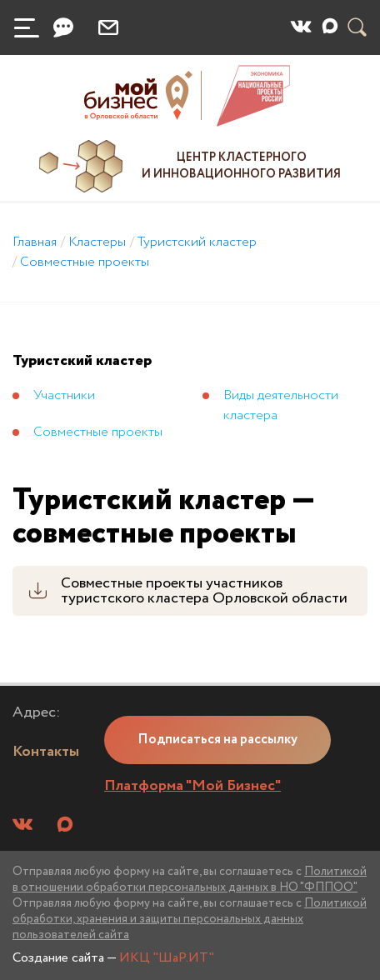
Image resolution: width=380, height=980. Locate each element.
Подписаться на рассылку (217, 740)
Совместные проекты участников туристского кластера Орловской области (204, 591)
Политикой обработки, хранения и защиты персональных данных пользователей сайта (190, 919)
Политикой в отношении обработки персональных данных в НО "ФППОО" (190, 880)
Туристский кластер (197, 242)
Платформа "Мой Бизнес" (192, 786)
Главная (35, 242)
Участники (64, 395)
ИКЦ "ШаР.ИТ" (167, 958)
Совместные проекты (85, 262)
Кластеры (97, 242)
